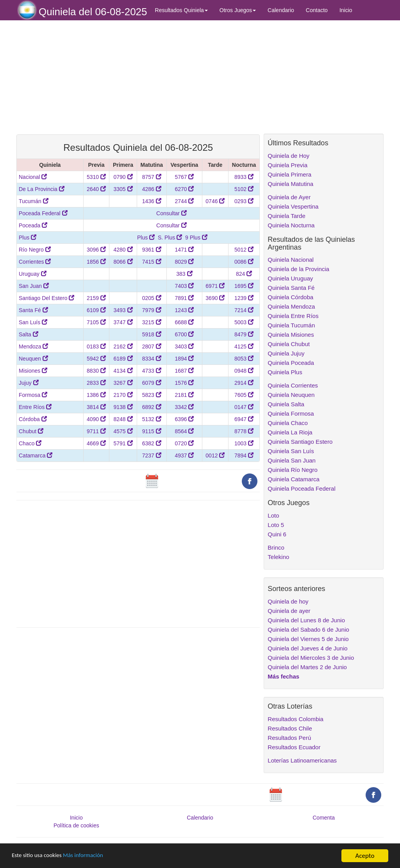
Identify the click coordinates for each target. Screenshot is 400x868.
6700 (184, 334)
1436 (152, 201)
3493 (123, 310)
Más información (93, 856)
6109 (96, 310)
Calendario (281, 10)
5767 (184, 177)
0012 (215, 455)
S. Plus (170, 238)
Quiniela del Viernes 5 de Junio (308, 639)
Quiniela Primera (289, 174)
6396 (184, 419)
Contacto (317, 10)
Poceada (33, 225)
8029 (184, 262)
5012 (244, 250)
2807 (152, 346)
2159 (96, 298)
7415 (152, 262)
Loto (273, 515)
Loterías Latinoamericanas (302, 760)
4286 (152, 189)
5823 (152, 395)
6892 (152, 407)
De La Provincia (42, 189)
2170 (123, 395)
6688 (184, 322)
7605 (244, 395)
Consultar (171, 213)
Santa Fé (33, 310)
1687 (184, 371)
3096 (96, 250)
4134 (123, 371)
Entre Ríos (35, 407)
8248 (123, 419)
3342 (184, 407)
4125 (244, 346)
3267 (123, 383)
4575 (123, 431)
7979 (152, 310)
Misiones (33, 371)
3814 (96, 407)
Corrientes (35, 262)
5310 (96, 177)
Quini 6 (277, 534)
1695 (244, 286)
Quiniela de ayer (289, 611)
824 (244, 274)
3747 (123, 322)
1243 (184, 310)
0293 (244, 201)
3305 (123, 189)
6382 (152, 443)
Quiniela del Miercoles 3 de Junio (311, 658)
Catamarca (36, 455)
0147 (244, 407)
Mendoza (33, 346)
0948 (244, 371)
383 (184, 274)
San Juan (34, 286)
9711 (96, 431)
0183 (96, 346)
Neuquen (33, 359)
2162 (123, 346)
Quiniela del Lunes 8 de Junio (306, 620)
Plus (28, 238)
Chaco (30, 443)
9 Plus (196, 238)
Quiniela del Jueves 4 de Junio (307, 648)
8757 (152, 177)
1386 (96, 395)
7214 (244, 310)
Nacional (33, 177)
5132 (152, 419)
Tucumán (34, 201)
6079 (152, 383)
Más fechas (283, 676)
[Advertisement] (138, 77)
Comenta (324, 818)
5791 (123, 443)
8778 (244, 431)
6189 (123, 359)
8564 (184, 431)
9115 (152, 431)
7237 (152, 455)
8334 (152, 359)
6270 (184, 189)
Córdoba (33, 419)
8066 (123, 262)
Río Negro (35, 250)
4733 (152, 371)
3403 (184, 346)
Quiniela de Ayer (289, 197)
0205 (152, 298)
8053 (244, 359)
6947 (244, 419)
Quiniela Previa (287, 165)
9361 (152, 250)
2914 (244, 383)
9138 (123, 407)
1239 (244, 298)
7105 (96, 322)
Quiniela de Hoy (288, 156)
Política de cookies (76, 825)
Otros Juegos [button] (238, 10)
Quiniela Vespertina (293, 206)
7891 (184, 298)
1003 (244, 443)
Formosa (33, 395)
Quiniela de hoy (288, 601)
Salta (29, 334)
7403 (184, 286)
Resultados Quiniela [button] (181, 10)
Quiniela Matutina (290, 184)
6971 (215, 286)
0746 (215, 201)
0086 (244, 262)
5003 (244, 322)
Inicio (346, 10)
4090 (96, 419)
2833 (96, 383)
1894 (184, 359)
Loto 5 (276, 525)
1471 (184, 250)
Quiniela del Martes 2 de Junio (307, 667)
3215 (152, 322)
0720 (184, 443)
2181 (184, 395)
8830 (96, 371)
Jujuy (29, 383)
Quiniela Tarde (286, 216)
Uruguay (33, 274)
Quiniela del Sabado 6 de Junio (308, 630)
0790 (123, 177)
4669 (96, 443)
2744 (184, 201)
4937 (184, 455)
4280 (123, 250)
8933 (244, 177)
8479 (244, 334)
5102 (244, 189)
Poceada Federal (43, 213)
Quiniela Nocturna (291, 225)
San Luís (33, 322)
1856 (96, 262)
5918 (152, 334)
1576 (184, 383)
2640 (96, 189)
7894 (244, 455)
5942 (96, 359)
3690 (215, 298)
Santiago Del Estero (46, 298)
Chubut (31, 431)
